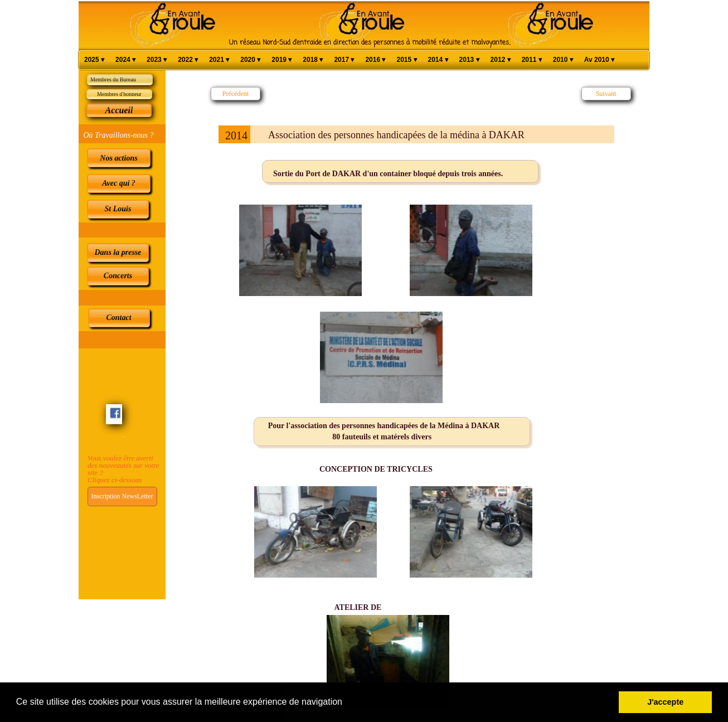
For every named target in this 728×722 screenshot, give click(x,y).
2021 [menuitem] (219, 60)
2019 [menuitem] (282, 60)
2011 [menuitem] (532, 60)
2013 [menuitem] (469, 60)
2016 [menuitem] (375, 60)
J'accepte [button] (665, 702)
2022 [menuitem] (188, 60)
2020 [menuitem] (250, 60)
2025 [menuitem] (94, 60)
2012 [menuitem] (501, 60)
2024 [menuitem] (125, 60)
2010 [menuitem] (563, 60)
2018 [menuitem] (313, 60)
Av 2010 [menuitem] (599, 60)
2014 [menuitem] (438, 60)
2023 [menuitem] (157, 60)
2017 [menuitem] (344, 60)
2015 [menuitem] (406, 60)
